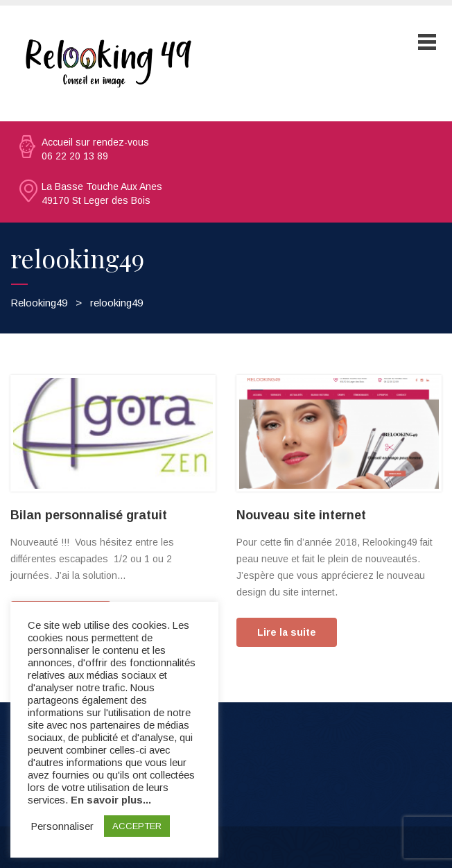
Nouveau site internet (301, 515)
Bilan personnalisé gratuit (89, 515)
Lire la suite (287, 632)
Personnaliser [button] (62, 826)
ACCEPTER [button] (137, 826)
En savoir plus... (111, 800)
